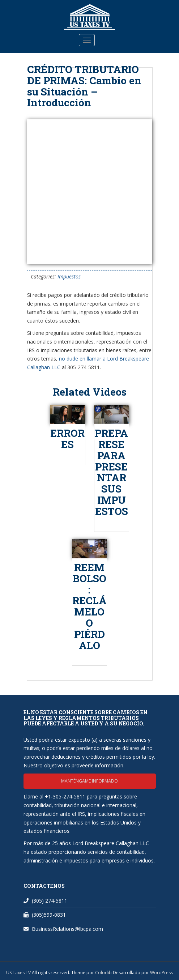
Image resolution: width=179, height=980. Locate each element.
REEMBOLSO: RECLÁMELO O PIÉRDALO (89, 606)
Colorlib (103, 973)
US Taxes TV (19, 973)
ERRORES (67, 439)
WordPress (161, 973)
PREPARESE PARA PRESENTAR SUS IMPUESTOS (111, 472)
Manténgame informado (89, 781)
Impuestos (69, 276)
